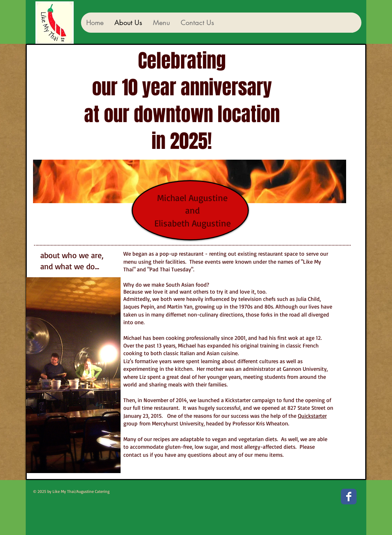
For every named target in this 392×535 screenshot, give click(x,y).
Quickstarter (312, 416)
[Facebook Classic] (349, 497)
